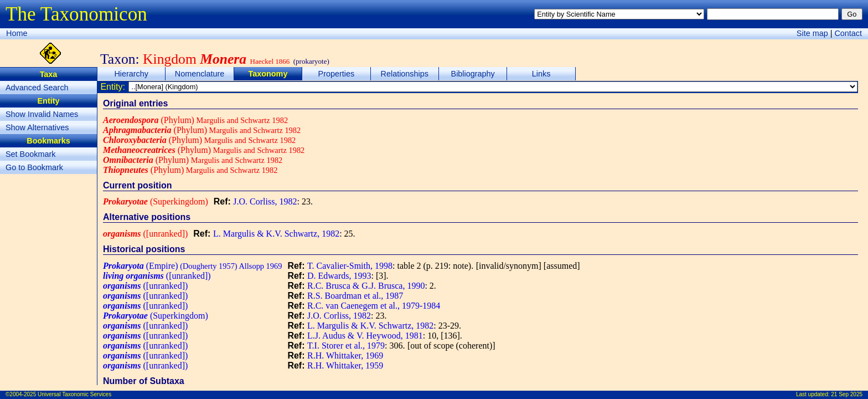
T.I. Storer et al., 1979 (346, 346)
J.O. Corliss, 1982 (265, 201)
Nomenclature (200, 74)
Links (541, 74)
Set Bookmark (30, 154)
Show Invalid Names (42, 114)
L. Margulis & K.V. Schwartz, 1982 (276, 234)
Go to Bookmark (34, 167)
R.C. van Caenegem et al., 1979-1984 (374, 306)
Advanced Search (37, 88)
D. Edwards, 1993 (339, 276)
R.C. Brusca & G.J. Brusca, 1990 (366, 286)
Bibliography (473, 74)
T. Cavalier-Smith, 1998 (350, 266)
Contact (848, 33)
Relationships (405, 74)
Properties (337, 74)
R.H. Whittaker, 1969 (345, 355)
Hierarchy (131, 74)
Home (17, 33)
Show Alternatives (37, 127)
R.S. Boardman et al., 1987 (355, 296)
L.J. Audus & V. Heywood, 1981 (365, 336)
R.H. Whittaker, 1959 (345, 365)
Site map (812, 33)
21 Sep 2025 (847, 394)
